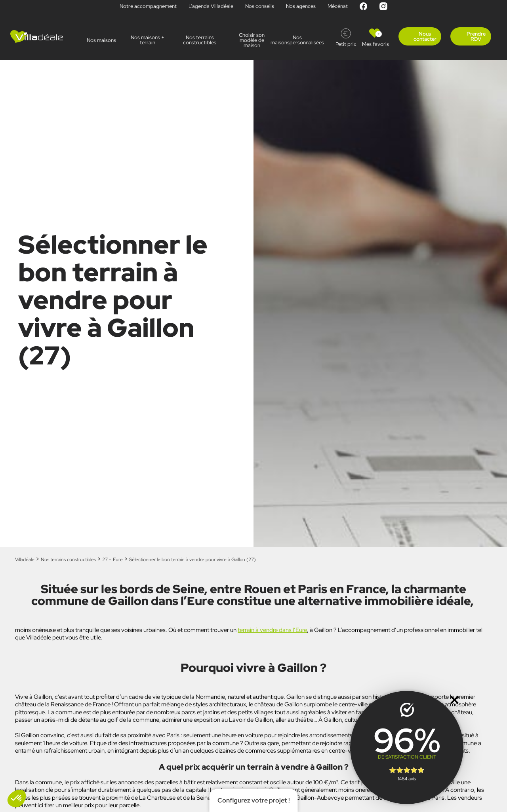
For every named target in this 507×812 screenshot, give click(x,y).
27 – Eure (112, 560)
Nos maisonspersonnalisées (304, 40)
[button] (17, 799)
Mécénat (338, 6)
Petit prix (346, 44)
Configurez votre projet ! (254, 800)
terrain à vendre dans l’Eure (272, 630)
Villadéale (25, 560)
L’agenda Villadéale (211, 6)
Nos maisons (101, 40)
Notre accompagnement (148, 6)
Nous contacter (425, 36)
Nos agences (301, 6)
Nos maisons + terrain (148, 40)
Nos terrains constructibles (200, 40)
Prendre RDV (476, 36)
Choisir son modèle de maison (252, 40)
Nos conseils (260, 6)
